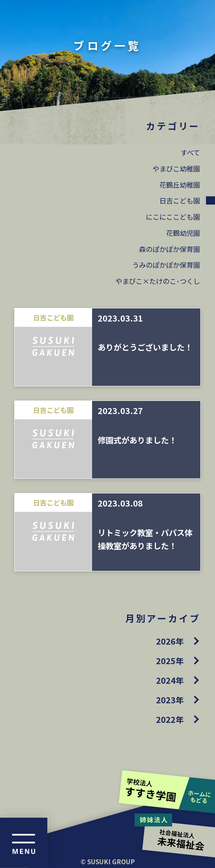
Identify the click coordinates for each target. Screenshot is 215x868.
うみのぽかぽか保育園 (166, 265)
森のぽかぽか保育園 (170, 249)
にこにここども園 (173, 217)
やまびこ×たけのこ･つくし (158, 281)
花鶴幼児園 (183, 233)
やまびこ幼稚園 (176, 168)
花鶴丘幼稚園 (180, 185)
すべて (190, 152)
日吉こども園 (180, 200)
